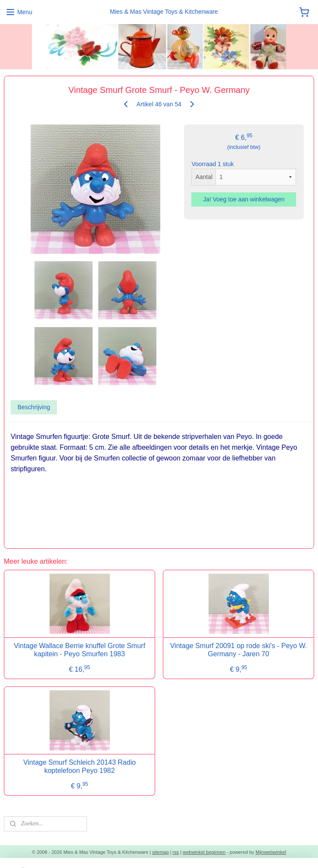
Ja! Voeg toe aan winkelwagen (244, 200)
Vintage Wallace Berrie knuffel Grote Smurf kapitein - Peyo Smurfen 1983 (79, 650)
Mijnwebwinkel (271, 852)
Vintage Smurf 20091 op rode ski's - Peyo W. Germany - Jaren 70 (239, 650)
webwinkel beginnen (204, 852)
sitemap (161, 852)
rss (176, 852)
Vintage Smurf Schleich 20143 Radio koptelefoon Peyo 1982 (79, 766)
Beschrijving (34, 407)
